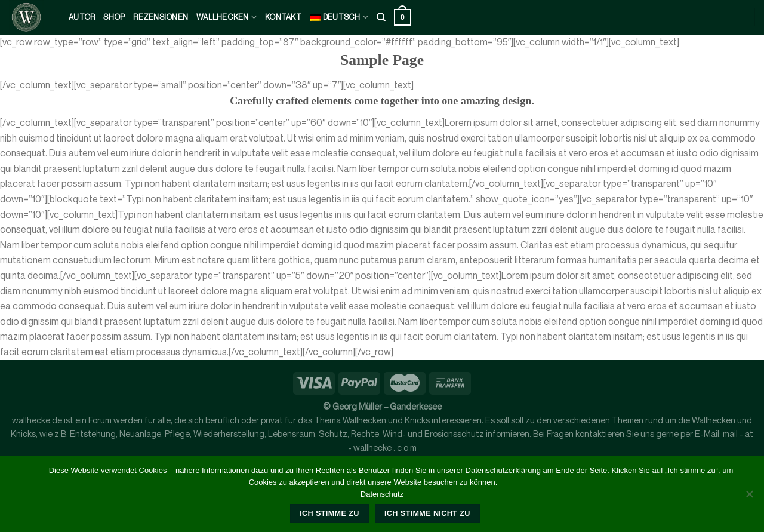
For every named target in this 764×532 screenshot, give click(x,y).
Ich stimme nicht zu (427, 513)
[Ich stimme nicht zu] (749, 497)
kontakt (283, 17)
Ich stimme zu (329, 513)
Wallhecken (227, 17)
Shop (114, 17)
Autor (82, 17)
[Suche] (381, 17)
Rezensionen (161, 17)
